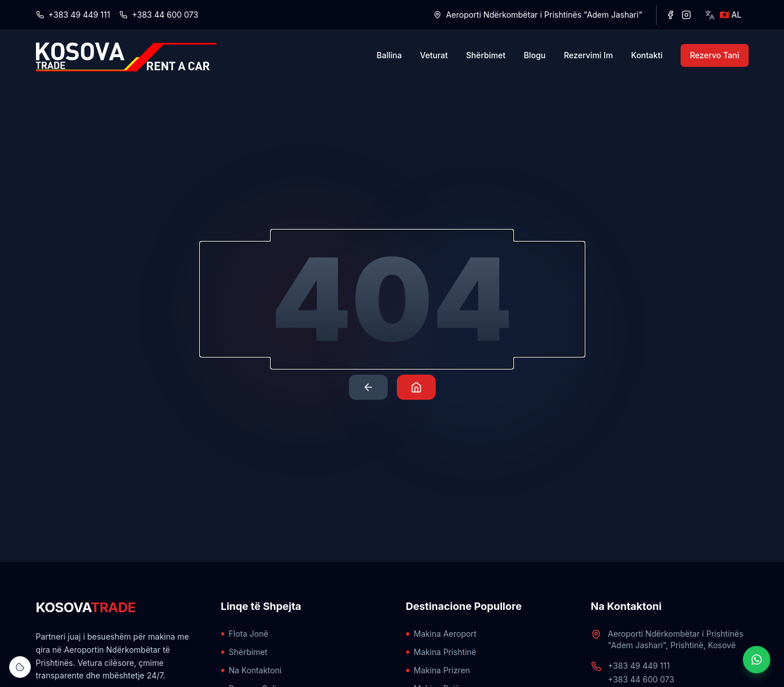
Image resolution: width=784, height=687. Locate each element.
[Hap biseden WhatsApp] (757, 660)
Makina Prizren (438, 670)
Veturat (434, 55)
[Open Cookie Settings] (20, 667)
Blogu (534, 55)
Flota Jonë (245, 634)
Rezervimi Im (588, 55)
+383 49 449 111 (73, 15)
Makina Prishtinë (441, 652)
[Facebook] (670, 15)
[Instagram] (686, 15)
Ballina (389, 55)
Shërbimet (486, 55)
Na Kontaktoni (252, 670)
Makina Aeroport (441, 634)
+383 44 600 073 (159, 15)
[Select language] (723, 15)
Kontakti (647, 55)
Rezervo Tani (714, 55)
